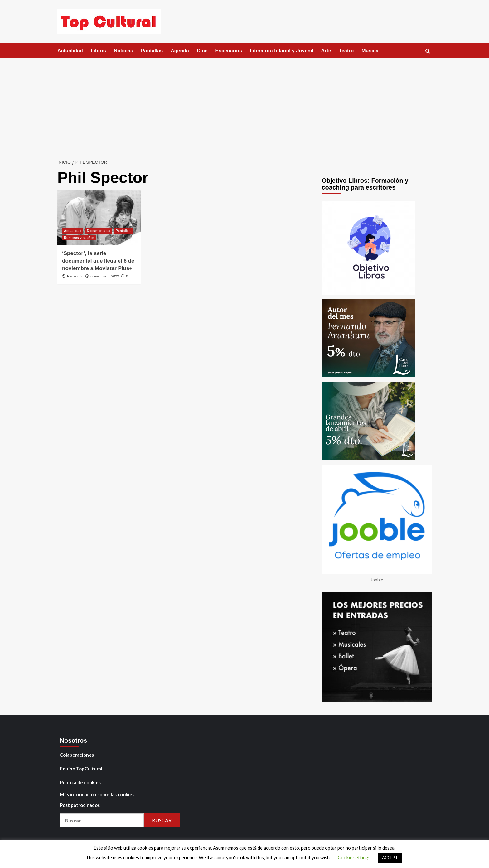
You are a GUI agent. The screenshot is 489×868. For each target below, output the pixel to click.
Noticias (123, 51)
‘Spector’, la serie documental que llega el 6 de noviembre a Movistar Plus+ (98, 261)
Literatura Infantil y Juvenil (282, 51)
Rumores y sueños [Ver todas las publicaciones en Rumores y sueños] (79, 238)
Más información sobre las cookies (97, 794)
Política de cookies (80, 782)
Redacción (75, 276)
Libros (98, 51)
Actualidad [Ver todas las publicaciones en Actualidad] (73, 231)
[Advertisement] (244, 105)
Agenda (180, 51)
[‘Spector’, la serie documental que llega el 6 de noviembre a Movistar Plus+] (99, 217)
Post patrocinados (80, 805)
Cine (202, 51)
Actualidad (70, 51)
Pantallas (152, 51)
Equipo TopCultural (81, 769)
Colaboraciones (77, 755)
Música (370, 51)
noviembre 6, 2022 (105, 276)
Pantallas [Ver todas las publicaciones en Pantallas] (123, 231)
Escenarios (229, 51)
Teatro (346, 51)
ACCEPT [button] (390, 858)
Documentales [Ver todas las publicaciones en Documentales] (98, 231)
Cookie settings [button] (354, 857)
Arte (326, 51)
